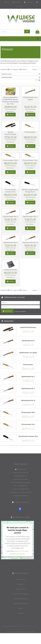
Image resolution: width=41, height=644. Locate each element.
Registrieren (29, 2)
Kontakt (20, 608)
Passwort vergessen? (20, 311)
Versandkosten (10, 112)
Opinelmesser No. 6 (10, 216)
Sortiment (8, 39)
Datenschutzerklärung (21, 603)
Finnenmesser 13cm (10, 160)
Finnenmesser (30, 132)
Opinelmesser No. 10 (30, 243)
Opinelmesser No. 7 (30, 216)
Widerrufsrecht (21, 579)
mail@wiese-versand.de (21, 502)
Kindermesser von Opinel (28, 353)
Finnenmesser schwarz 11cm (28, 436)
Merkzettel (17, 2)
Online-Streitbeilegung (20, 599)
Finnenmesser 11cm (30, 160)
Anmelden (7, 311)
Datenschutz (34, 626)
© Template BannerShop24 (23, 626)
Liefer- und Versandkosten (20, 594)
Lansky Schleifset (10, 270)
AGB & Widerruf (21, 589)
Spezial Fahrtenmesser (28, 327)
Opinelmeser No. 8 (10, 243)
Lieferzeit (20, 584)
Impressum (21, 613)
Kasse (7, 2)
